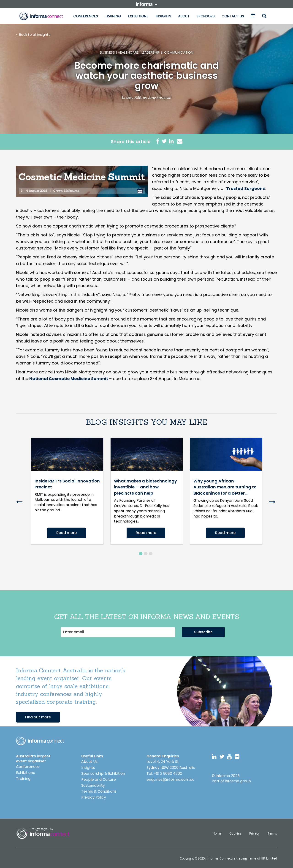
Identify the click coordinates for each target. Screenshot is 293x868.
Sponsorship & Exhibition (103, 773)
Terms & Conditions (99, 791)
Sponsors (206, 16)
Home (217, 833)
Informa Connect (219, 858)
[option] (67, 491)
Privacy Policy (94, 797)
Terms (272, 833)
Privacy (254, 833)
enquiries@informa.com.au (170, 779)
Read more (66, 533)
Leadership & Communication (167, 52)
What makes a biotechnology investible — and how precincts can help (145, 487)
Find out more (38, 716)
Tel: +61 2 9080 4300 (164, 773)
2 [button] (146, 553)
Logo (40, 740)
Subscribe (203, 631)
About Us (89, 761)
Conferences (86, 16)
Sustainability (93, 785)
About (184, 16)
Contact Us (233, 16)
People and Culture (99, 779)
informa (146, 4)
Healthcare (128, 52)
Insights (163, 16)
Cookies (235, 833)
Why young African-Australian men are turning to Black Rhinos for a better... (225, 487)
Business (107, 52)
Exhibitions (138, 16)
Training (113, 16)
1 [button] (141, 553)
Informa (41, 16)
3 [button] (151, 553)
